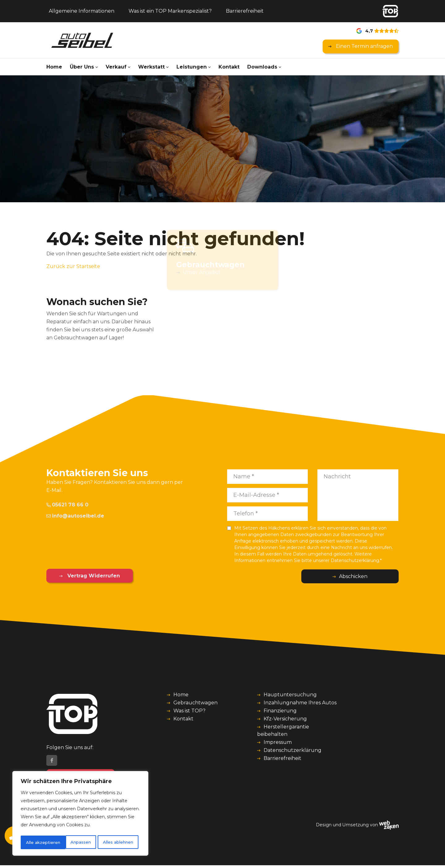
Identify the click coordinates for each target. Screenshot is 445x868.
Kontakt (229, 67)
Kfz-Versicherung (285, 719)
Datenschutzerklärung (292, 750)
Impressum (278, 742)
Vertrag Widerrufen (86, 576)
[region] (80, 814)
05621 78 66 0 (67, 505)
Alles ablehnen (73, 842)
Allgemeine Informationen (82, 11)
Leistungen (192, 67)
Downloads (262, 67)
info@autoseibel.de (75, 516)
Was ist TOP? (189, 711)
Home (54, 67)
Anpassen (36, 842)
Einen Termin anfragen (364, 46)
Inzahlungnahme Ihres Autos (300, 703)
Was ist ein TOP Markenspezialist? (170, 11)
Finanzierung (280, 711)
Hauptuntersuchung (290, 695)
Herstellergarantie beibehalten (283, 730)
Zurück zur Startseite (73, 266)
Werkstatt (151, 67)
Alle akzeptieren (118, 842)
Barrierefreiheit (245, 11)
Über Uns (82, 67)
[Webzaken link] (389, 828)
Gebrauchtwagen (195, 703)
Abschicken (374, 576)
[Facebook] (52, 763)
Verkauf (116, 67)
